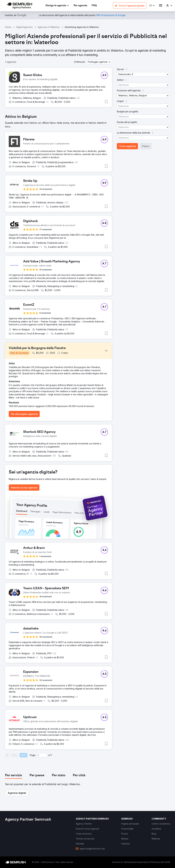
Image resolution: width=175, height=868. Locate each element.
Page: (33, 755)
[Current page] (42, 755)
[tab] (14, 775)
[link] (80, 6)
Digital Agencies (24, 27)
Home (8, 27)
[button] (152, 6)
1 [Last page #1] (51, 755)
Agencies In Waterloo (49, 27)
